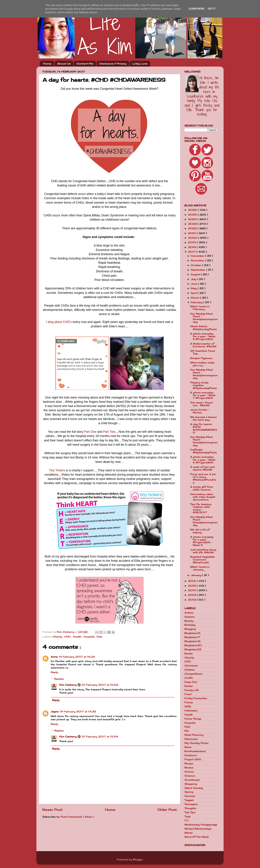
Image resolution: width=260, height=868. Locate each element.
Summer (190, 796)
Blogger (138, 859)
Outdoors (191, 755)
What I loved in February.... (200, 308)
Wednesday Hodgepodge (201, 825)
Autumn (190, 617)
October (197, 265)
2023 (193, 224)
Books (189, 654)
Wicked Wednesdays (198, 829)
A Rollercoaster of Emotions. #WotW (203, 345)
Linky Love (140, 64)
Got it (212, 9)
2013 (192, 595)
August (196, 274)
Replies (59, 679)
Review (189, 768)
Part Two (109, 432)
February (197, 302)
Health (78, 637)
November (198, 260)
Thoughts (190, 808)
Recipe (189, 763)
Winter (189, 833)
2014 (192, 590)
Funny (189, 702)
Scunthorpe (192, 780)
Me (187, 731)
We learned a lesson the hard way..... (204, 418)
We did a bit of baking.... (200, 531)
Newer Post (52, 810)
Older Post (167, 810)
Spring (189, 792)
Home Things (193, 719)
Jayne (55, 712)
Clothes (190, 670)
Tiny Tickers (57, 470)
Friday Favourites (196, 698)
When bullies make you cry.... (202, 364)
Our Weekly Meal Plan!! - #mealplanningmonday (204, 318)
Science (190, 776)
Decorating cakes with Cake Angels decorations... (203, 497)
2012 (192, 600)
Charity (58, 637)
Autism (189, 613)
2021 (192, 233)
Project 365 (193, 759)
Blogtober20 (193, 645)
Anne (54, 657)
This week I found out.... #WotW (201, 404)
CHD (68, 637)
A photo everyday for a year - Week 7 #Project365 (203, 395)
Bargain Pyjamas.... (202, 358)
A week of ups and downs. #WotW (202, 468)
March (195, 298)
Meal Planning (194, 735)
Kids (100, 637)
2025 (193, 215)
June (194, 284)
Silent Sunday (194, 788)
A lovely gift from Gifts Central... (202, 488)
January (196, 575)
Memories (191, 739)
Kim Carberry (68, 685)
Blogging (190, 629)
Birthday (190, 625)
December (198, 256)
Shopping (191, 784)
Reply (54, 672)
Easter (189, 686)
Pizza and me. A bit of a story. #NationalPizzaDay (203, 478)
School (189, 772)
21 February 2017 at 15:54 (100, 737)
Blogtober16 (193, 633)
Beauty (189, 621)
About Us (64, 64)
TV (186, 821)
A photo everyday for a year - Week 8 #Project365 (203, 336)
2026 (193, 210)
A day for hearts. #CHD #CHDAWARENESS (204, 428)
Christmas (191, 666)
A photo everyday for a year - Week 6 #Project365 (203, 460)
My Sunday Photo (196, 743)
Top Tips (190, 812)
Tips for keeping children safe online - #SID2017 (201, 508)
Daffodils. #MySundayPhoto (204, 451)
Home (47, 64)
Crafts (189, 678)
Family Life (192, 690)
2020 (193, 238)
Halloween (191, 711)
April (194, 293)
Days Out (191, 682)
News (188, 747)
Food (188, 694)
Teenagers (191, 804)
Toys (188, 816)
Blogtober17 (192, 637)
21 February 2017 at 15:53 (100, 685)
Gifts (188, 706)
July (194, 279)
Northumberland (195, 751)
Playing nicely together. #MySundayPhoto (204, 385)
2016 (192, 581)
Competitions (193, 674)
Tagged (189, 800)
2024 (193, 219)
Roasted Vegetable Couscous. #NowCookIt (202, 560)
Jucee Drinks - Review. (200, 411)
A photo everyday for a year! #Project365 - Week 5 (202, 541)
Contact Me (85, 64)
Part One (90, 432)
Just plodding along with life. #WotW (203, 551)
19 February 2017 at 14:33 (78, 712)
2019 (192, 242)
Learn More (197, 9)
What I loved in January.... (200, 568)
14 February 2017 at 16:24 (77, 657)
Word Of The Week (197, 837)
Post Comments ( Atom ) (77, 817)
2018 (192, 247)
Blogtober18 (192, 641)
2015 (192, 586)
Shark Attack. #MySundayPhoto (204, 328)
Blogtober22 (193, 649)
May (194, 288)
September (198, 270)
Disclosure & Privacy (113, 64)
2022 (193, 228)
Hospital (89, 637)
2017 (192, 252)
